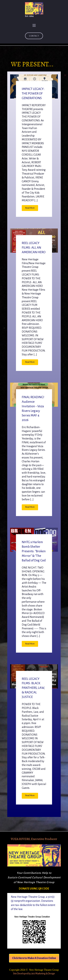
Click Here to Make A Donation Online (34, 958)
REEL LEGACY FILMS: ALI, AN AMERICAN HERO (34, 248)
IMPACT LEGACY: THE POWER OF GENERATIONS (33, 94)
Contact (34, 36)
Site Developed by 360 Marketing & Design (34, 974)
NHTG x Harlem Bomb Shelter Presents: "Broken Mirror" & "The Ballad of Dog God (34, 551)
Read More (30, 208)
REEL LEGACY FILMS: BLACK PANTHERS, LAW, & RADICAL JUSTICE (33, 688)
